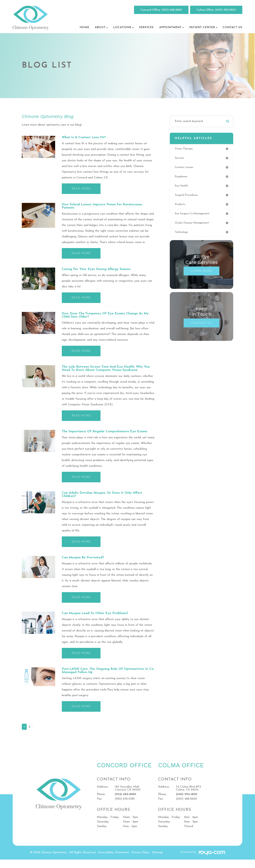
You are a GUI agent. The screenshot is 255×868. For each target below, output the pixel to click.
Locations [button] (123, 27)
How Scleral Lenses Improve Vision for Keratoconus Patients (107, 207)
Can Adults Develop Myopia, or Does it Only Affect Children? (107, 501)
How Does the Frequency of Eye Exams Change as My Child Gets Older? (106, 317)
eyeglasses (182, 178)
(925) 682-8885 (172, 10)
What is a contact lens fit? (86, 138)
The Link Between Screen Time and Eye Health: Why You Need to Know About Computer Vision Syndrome (108, 371)
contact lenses (185, 168)
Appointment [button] (171, 27)
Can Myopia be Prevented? (85, 565)
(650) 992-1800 (225, 10)
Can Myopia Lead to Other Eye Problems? (99, 621)
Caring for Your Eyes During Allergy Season (100, 270)
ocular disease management (194, 226)
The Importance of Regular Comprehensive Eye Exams (103, 436)
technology (182, 235)
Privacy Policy (140, 861)
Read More (81, 189)
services (180, 158)
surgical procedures (188, 197)
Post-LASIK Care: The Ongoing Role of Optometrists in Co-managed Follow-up (107, 679)
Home (84, 27)
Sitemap (157, 861)
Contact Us (232, 27)
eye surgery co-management (194, 216)
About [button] (101, 27)
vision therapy (185, 149)
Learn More (201, 274)
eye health (182, 187)
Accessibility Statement (114, 861)
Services (146, 27)
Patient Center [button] (203, 27)
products (181, 206)
